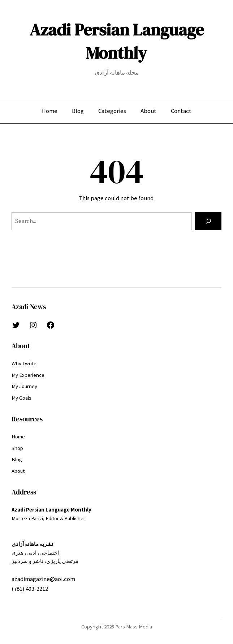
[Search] (208, 221)
